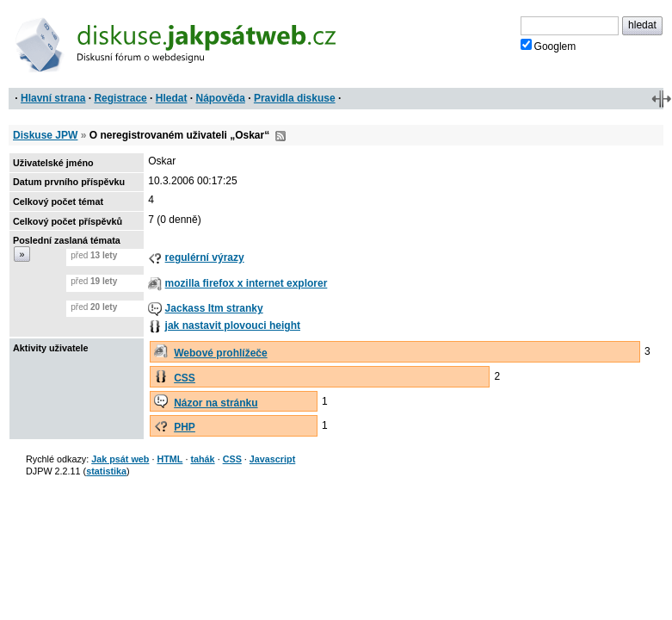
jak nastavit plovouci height (233, 325)
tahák (202, 459)
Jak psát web (120, 459)
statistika (106, 471)
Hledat (172, 98)
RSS (281, 136)
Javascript (272, 459)
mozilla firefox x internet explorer (247, 283)
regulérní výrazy (205, 257)
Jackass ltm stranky (214, 308)
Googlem (549, 46)
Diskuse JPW (45, 135)
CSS (185, 378)
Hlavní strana (53, 98)
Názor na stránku (216, 403)
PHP (185, 427)
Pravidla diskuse (295, 98)
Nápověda (221, 98)
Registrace (120, 98)
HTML (170, 459)
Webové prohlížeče (220, 353)
